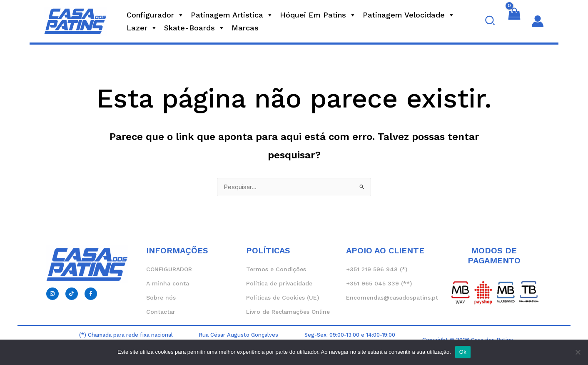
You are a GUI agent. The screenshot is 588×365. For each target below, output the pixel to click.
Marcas (245, 28)
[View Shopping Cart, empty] (514, 21)
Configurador (155, 15)
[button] (490, 21)
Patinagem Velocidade (409, 15)
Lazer (142, 28)
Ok (463, 352)
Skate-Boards (194, 28)
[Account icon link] (538, 21)
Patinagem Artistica (232, 15)
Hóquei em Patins (318, 15)
